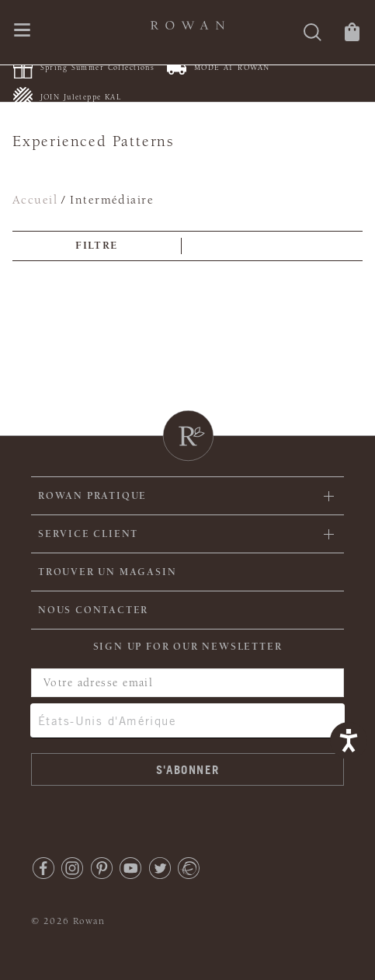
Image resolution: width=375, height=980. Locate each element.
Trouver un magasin (107, 572)
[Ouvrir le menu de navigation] (22, 31)
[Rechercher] (312, 34)
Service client (88, 534)
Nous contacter (93, 610)
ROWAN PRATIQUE (92, 496)
